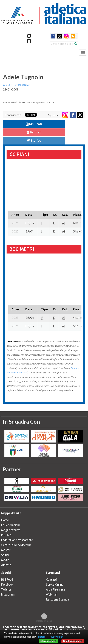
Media (5, 560)
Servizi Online (55, 585)
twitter (60, 36)
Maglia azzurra (11, 530)
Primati (34, 132)
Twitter (6, 590)
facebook (53, 36)
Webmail (52, 595)
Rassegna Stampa (58, 600)
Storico (34, 140)
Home (5, 520)
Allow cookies (48, 641)
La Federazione (11, 525)
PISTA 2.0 (7, 535)
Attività (6, 565)
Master (6, 550)
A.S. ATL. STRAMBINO (17, 85)
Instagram (8, 595)
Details (42, 637)
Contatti (52, 580)
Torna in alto (44, 621)
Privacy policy (56, 637)
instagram (66, 36)
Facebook (7, 585)
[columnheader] (15, 215)
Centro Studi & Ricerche (16, 545)
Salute (5, 555)
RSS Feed (7, 580)
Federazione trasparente (17, 540)
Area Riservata (55, 590)
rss (73, 36)
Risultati (34, 124)
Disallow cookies (73, 641)
